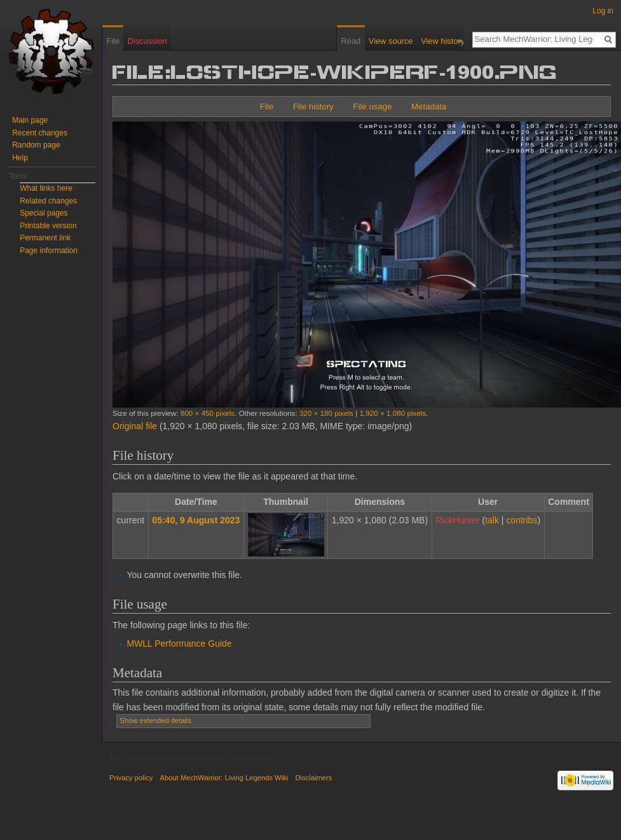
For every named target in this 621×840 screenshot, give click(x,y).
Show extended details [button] (156, 720)
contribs (522, 520)
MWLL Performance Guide (179, 644)
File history (313, 107)
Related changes (48, 201)
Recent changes (40, 133)
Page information (49, 251)
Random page (36, 145)
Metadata (429, 107)
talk (492, 520)
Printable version (48, 226)
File (267, 107)
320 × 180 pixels (326, 413)
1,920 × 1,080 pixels (393, 413)
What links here (46, 188)
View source (394, 41)
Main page (30, 120)
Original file (135, 426)
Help (20, 158)
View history (447, 41)
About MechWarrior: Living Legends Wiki (224, 778)
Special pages (44, 213)
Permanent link (45, 238)
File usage (372, 107)
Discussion (147, 41)
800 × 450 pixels (208, 413)
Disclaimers (313, 778)
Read (355, 41)
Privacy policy (131, 778)
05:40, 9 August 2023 (196, 520)
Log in (603, 11)
